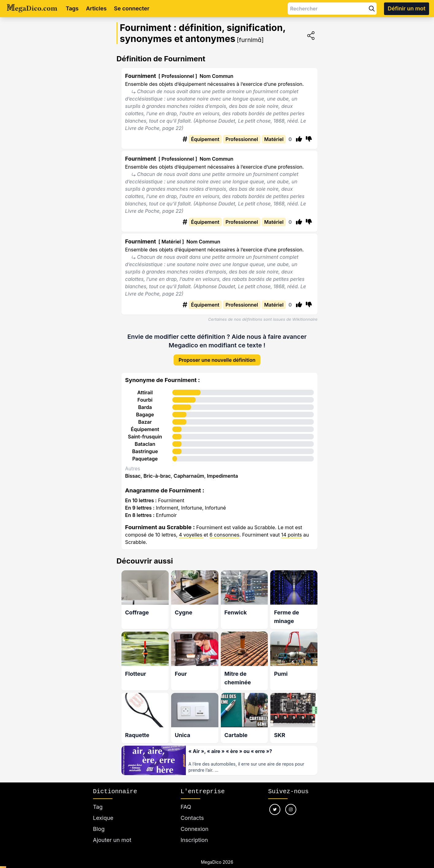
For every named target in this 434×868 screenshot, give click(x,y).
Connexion (195, 829)
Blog (99, 829)
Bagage (145, 415)
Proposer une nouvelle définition (217, 360)
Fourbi (145, 400)
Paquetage (145, 459)
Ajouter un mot (112, 840)
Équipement (145, 429)
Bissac (133, 476)
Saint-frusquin (145, 437)
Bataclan (145, 444)
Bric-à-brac (157, 476)
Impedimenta (223, 476)
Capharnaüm (189, 476)
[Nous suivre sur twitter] (275, 809)
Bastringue (145, 451)
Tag (98, 807)
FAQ (186, 807)
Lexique (103, 818)
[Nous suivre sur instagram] (291, 809)
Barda (145, 407)
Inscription (194, 840)
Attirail (145, 392)
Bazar (145, 422)
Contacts (192, 818)
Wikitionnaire (305, 319)
